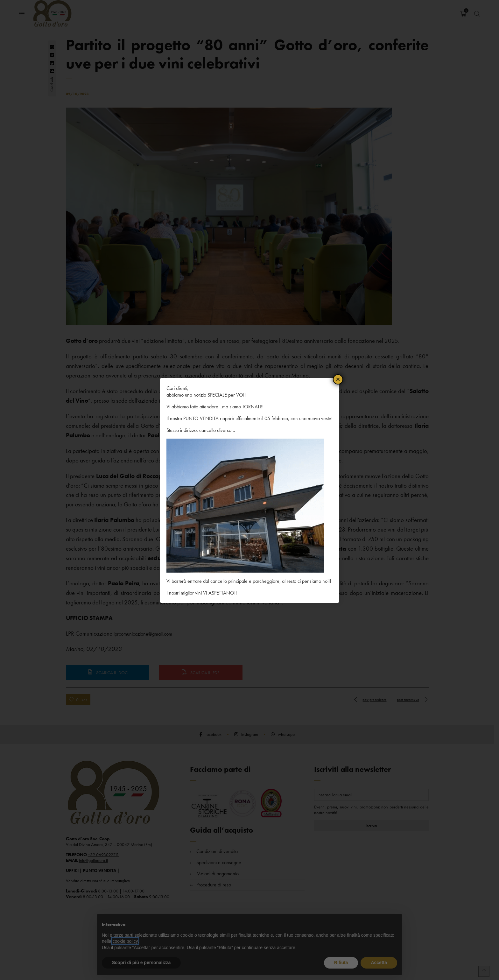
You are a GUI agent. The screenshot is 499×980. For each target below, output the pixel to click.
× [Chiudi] (338, 379)
